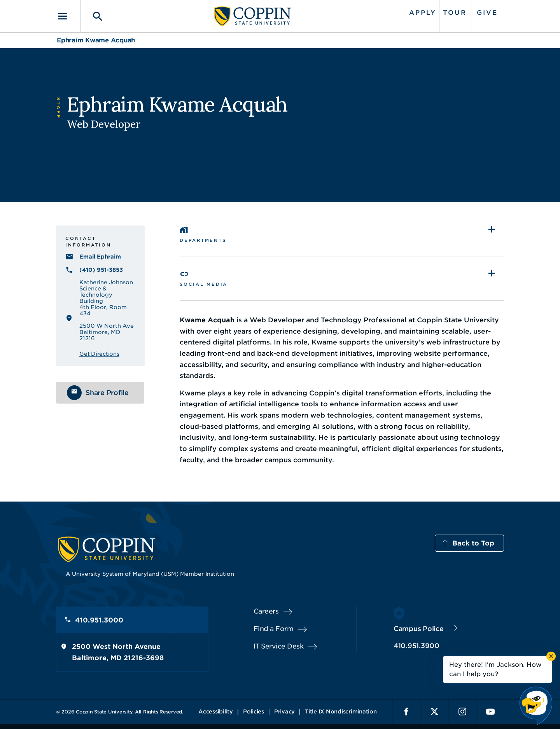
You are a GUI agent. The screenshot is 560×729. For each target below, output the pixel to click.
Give (487, 13)
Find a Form (274, 629)
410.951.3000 (99, 620)
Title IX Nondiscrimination (341, 712)
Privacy (284, 712)
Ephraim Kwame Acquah (96, 40)
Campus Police (419, 629)
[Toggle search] (92, 16)
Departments (203, 240)
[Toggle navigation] (68, 16)
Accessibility (216, 712)
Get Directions (99, 354)
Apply (423, 13)
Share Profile (107, 393)
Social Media (204, 284)
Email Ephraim (100, 257)
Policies (254, 712)
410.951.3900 (416, 646)
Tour (455, 13)
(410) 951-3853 (101, 270)
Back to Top (473, 543)
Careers (266, 611)
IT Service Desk (279, 646)
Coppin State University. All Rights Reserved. (129, 712)
